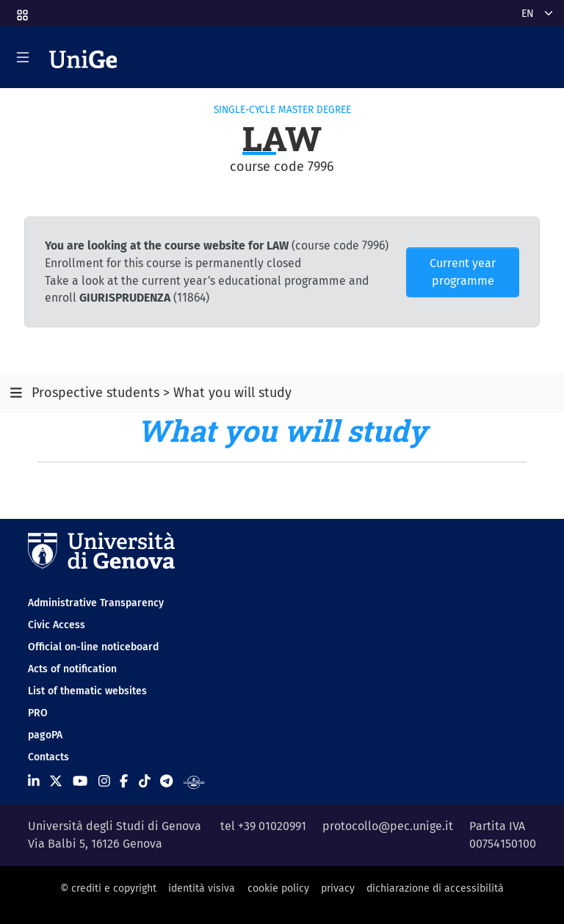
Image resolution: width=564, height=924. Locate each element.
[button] (21, 11)
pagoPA (45, 735)
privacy (338, 888)
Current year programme (463, 272)
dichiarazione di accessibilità (435, 888)
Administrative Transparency (96, 603)
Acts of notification (72, 669)
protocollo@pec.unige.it (388, 826)
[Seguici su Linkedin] (34, 781)
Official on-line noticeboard (93, 647)
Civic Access (57, 625)
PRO (38, 713)
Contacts (48, 757)
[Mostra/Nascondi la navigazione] (23, 57)
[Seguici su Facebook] (124, 781)
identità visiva (202, 888)
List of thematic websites (87, 691)
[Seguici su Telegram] (166, 781)
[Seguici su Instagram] (104, 781)
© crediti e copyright (108, 888)
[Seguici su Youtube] (80, 781)
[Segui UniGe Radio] (194, 781)
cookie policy (278, 888)
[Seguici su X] (56, 781)
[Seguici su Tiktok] (145, 781)
